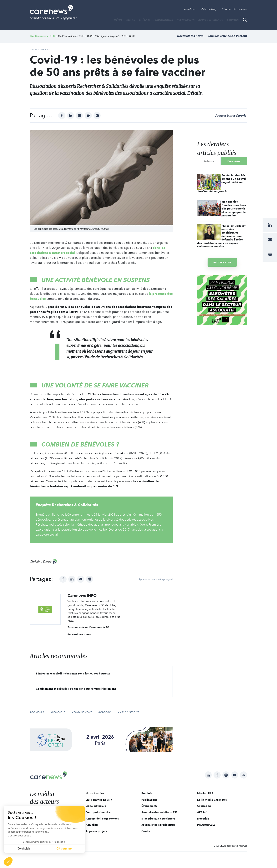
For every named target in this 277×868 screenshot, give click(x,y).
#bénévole (58, 712)
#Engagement (82, 712)
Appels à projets (211, 20)
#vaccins (105, 712)
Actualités (92, 825)
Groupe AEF (205, 806)
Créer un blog (209, 9)
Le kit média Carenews (212, 800)
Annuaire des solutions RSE (159, 812)
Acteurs (209, 161)
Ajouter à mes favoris (231, 116)
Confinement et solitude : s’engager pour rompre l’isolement (76, 689)
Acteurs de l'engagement (102, 819)
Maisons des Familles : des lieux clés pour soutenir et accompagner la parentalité (234, 209)
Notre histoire (95, 793)
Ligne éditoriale (96, 806)
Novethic (203, 819)
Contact (146, 831)
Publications (163, 20)
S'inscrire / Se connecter (235, 9)
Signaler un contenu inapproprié (156, 579)
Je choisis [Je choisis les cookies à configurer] (24, 849)
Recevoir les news (190, 36)
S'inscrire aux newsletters (158, 819)
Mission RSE (205, 793)
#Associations (40, 49)
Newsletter (190, 9)
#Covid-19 (37, 712)
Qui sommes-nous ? (99, 800)
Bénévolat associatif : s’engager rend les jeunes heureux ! (74, 674)
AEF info (203, 812)
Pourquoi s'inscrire (98, 812)
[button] (8, 861)
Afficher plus (222, 262)
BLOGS (131, 20)
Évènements (186, 20)
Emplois (233, 20)
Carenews (234, 161)
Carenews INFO (45, 36)
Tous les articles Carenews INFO (88, 627)
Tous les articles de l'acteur (228, 36)
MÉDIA (118, 20)
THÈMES (144, 20)
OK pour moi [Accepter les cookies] (65, 849)
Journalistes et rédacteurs (158, 825)
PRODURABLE (206, 825)
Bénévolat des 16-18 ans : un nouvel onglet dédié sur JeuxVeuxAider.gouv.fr (222, 183)
